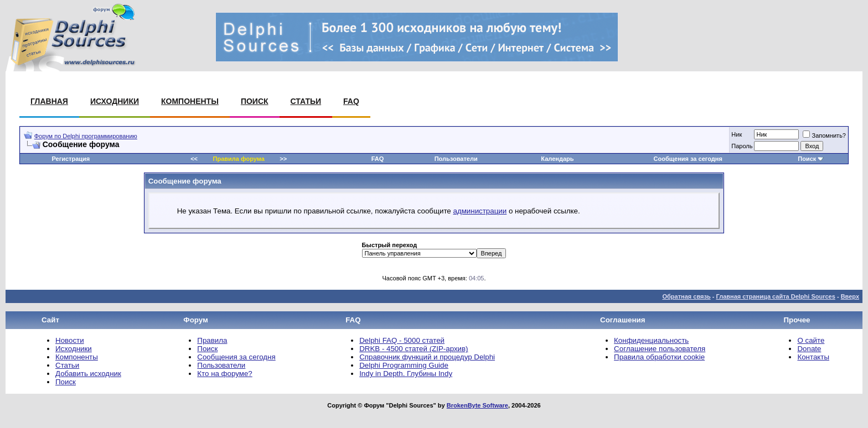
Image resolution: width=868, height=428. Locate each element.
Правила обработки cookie (659, 357)
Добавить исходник (88, 374)
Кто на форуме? (224, 374)
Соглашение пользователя (660, 349)
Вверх (850, 296)
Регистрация (71, 159)
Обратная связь (686, 296)
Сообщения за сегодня (688, 159)
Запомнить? (824, 135)
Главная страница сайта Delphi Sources (775, 296)
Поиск (255, 101)
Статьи (306, 101)
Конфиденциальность (651, 340)
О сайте (811, 340)
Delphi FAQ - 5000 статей (402, 340)
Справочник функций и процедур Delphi (427, 357)
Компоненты (190, 101)
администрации (480, 211)
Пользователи (456, 159)
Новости (70, 340)
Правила (212, 340)
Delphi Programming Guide (404, 365)
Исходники (115, 101)
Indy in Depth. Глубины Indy (406, 374)
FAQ (351, 101)
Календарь (557, 159)
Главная (49, 101)
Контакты (813, 357)
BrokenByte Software (477, 405)
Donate (809, 349)
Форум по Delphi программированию (86, 136)
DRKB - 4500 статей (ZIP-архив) (414, 349)
